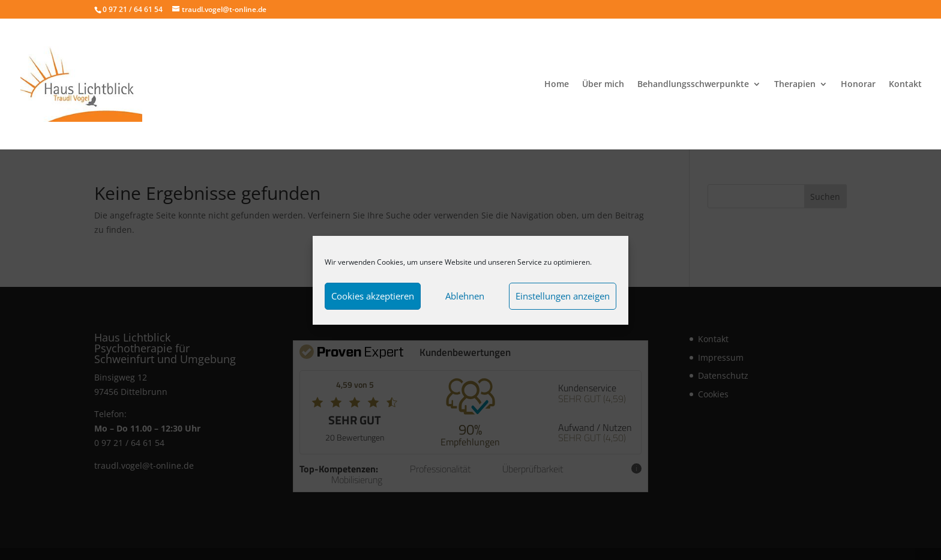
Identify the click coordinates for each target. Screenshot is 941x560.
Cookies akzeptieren (373, 296)
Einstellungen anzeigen (563, 296)
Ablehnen (465, 296)
